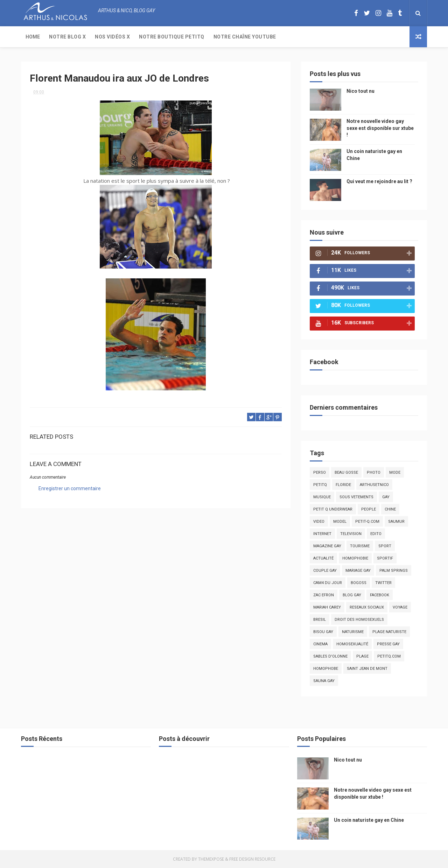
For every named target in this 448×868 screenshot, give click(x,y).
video (319, 522)
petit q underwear (333, 509)
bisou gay (323, 632)
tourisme (360, 546)
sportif (385, 558)
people (369, 509)
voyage (400, 607)
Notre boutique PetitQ (172, 37)
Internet (322, 534)
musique (322, 497)
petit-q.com (367, 522)
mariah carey (327, 607)
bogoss (359, 583)
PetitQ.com (389, 656)
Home (33, 37)
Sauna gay (324, 681)
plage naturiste (389, 632)
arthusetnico (374, 485)
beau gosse (346, 473)
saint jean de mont (367, 669)
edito (376, 534)
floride (343, 485)
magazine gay (327, 546)
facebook (380, 595)
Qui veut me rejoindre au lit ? (379, 181)
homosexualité (352, 644)
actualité (323, 558)
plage (362, 656)
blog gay (352, 595)
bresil (320, 620)
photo (374, 473)
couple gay (325, 571)
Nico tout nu (360, 91)
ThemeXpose (211, 859)
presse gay (388, 644)
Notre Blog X (67, 37)
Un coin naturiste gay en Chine (369, 820)
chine (390, 509)
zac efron (324, 595)
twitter (383, 583)
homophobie (355, 558)
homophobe (326, 669)
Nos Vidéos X (112, 37)
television (351, 534)
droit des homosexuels (359, 620)
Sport (385, 546)
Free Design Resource (252, 859)
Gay (386, 497)
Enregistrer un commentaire (70, 488)
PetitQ (320, 485)
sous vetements (356, 497)
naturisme (353, 632)
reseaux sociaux (367, 607)
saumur (396, 522)
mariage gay (358, 571)
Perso (320, 473)
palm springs (394, 571)
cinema (320, 644)
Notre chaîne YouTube (245, 37)
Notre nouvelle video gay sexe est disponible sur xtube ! (380, 128)
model (340, 522)
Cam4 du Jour (328, 583)
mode (395, 473)
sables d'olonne (330, 656)
